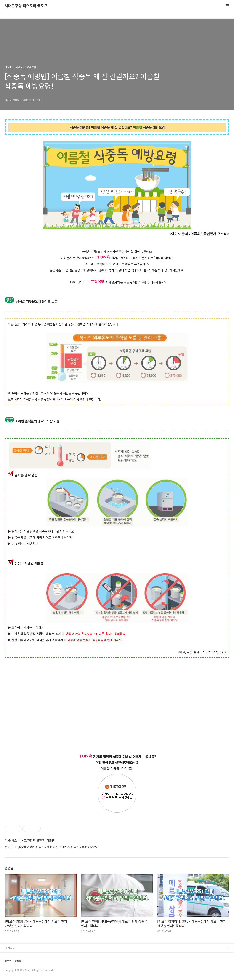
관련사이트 (11, 948)
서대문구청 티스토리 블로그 (26, 6)
